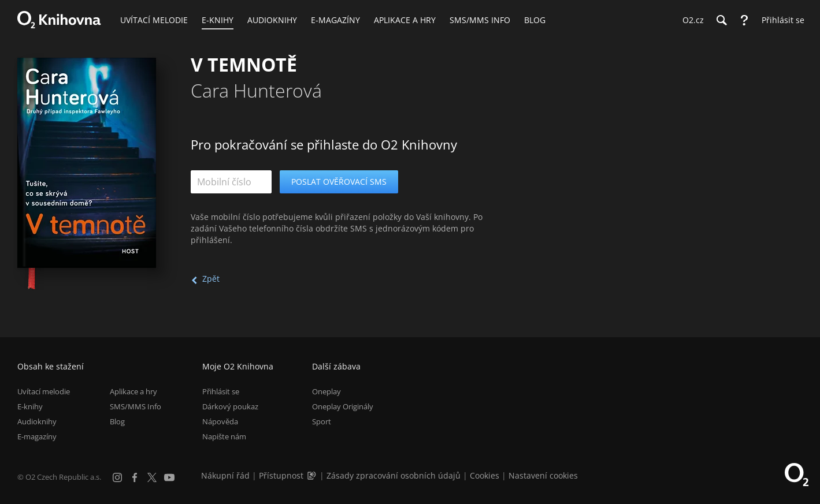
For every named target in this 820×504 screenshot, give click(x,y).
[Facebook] (135, 477)
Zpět (211, 279)
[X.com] (152, 477)
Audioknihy (37, 421)
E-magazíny (37, 436)
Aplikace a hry (133, 391)
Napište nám (224, 436)
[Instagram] (117, 477)
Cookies (485, 475)
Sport (322, 421)
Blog (117, 421)
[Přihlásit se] (780, 20)
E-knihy (30, 406)
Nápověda (220, 421)
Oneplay (326, 391)
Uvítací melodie (44, 391)
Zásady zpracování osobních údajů (394, 475)
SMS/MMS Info (136, 406)
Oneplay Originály (343, 406)
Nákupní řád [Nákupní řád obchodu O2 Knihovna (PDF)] (225, 475)
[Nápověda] (744, 20)
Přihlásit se (221, 391)
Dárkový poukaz (230, 406)
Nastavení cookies (543, 475)
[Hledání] (721, 20)
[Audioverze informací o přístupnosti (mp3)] (313, 475)
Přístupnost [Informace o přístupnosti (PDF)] (281, 475)
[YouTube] (169, 477)
